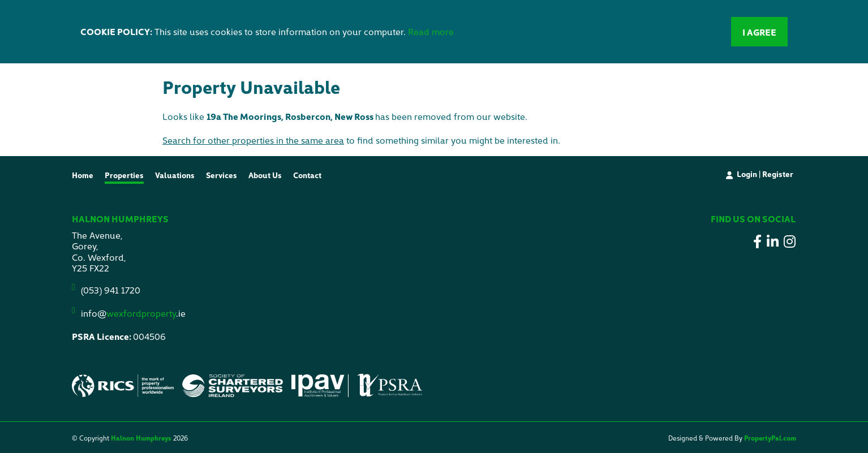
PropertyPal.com (770, 437)
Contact (307, 175)
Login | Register (765, 174)
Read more (431, 31)
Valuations (175, 175)
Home (83, 175)
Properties (124, 175)
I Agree (759, 32)
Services (222, 175)
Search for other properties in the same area (253, 140)
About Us (265, 175)
